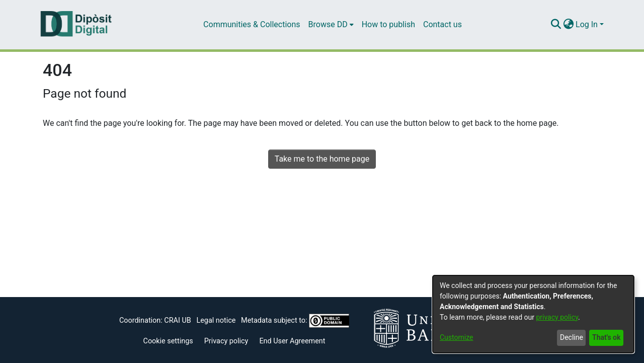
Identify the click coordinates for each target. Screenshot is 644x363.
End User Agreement (292, 341)
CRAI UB (177, 320)
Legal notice (216, 320)
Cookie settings (168, 341)
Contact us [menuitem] (442, 24)
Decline (572, 337)
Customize (456, 337)
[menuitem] (331, 25)
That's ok (606, 337)
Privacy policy (226, 341)
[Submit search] (556, 25)
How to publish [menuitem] (388, 24)
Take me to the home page (322, 159)
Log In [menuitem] (587, 24)
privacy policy (557, 317)
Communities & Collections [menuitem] (252, 24)
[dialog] (533, 314)
